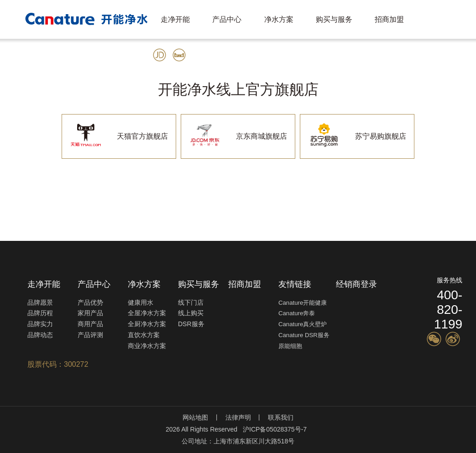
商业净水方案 (147, 346)
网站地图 (195, 417)
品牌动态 (40, 335)
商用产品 (90, 324)
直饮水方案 (144, 335)
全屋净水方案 (147, 313)
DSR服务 (191, 324)
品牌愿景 (40, 302)
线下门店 (191, 302)
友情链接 (295, 284)
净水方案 (279, 19)
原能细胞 (290, 346)
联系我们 (281, 417)
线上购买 (191, 313)
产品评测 (90, 335)
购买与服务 (334, 19)
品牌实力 (40, 324)
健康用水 (141, 302)
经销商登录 (356, 284)
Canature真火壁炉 (303, 324)
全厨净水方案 (147, 324)
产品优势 (90, 302)
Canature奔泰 (297, 313)
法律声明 (238, 417)
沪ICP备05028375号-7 (275, 429)
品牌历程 (40, 313)
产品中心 (227, 19)
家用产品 (90, 313)
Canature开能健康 (303, 303)
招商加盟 (389, 19)
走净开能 (175, 19)
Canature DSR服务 (304, 335)
